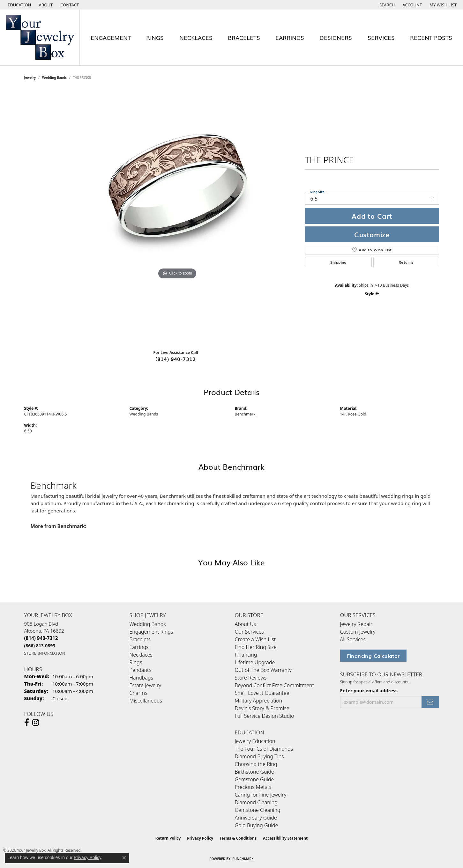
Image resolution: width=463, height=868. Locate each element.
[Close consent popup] (124, 858)
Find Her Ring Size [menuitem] (256, 647)
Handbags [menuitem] (141, 678)
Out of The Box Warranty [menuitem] (263, 670)
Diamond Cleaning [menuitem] (256, 802)
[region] (177, 217)
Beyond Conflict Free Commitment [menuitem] (274, 685)
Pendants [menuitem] (140, 670)
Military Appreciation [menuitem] (259, 701)
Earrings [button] (290, 37)
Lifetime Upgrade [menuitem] (255, 662)
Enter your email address (369, 690)
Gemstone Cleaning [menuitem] (258, 810)
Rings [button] (155, 37)
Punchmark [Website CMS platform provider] (243, 859)
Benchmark (245, 414)
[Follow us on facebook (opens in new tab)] (27, 723)
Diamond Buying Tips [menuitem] (259, 756)
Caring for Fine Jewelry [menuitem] (261, 795)
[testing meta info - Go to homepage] (40, 37)
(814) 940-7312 (176, 359)
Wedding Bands (54, 77)
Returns (406, 262)
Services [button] (381, 37)
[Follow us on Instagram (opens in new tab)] (36, 723)
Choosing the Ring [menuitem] (256, 764)
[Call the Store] (41, 638)
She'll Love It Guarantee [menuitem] (262, 693)
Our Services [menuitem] (249, 632)
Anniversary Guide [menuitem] (256, 818)
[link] (45, 5)
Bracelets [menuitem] (140, 639)
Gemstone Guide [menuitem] (254, 779)
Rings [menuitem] (136, 662)
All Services (353, 639)
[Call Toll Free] (40, 646)
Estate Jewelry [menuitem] (145, 685)
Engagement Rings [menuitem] (151, 632)
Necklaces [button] (196, 37)
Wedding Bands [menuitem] (148, 624)
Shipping (338, 262)
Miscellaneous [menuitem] (146, 701)
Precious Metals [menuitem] (253, 787)
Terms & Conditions (238, 838)
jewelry (30, 77)
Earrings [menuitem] (139, 647)
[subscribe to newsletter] (430, 702)
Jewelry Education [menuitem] (255, 741)
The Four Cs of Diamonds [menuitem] (264, 749)
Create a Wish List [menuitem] (255, 639)
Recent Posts (431, 37)
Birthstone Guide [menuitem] (254, 772)
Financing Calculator (373, 656)
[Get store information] (45, 653)
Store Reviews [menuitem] (251, 678)
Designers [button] (336, 37)
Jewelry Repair (356, 624)
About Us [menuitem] (246, 624)
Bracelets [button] (244, 37)
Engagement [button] (111, 37)
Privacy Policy (200, 838)
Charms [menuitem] (138, 693)
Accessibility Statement (285, 838)
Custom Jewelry (358, 632)
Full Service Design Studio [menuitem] (265, 716)
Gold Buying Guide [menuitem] (257, 825)
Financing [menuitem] (246, 655)
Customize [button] (372, 234)
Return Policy (168, 838)
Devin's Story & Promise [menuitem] (262, 708)
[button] (19, 5)
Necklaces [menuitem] (141, 655)
